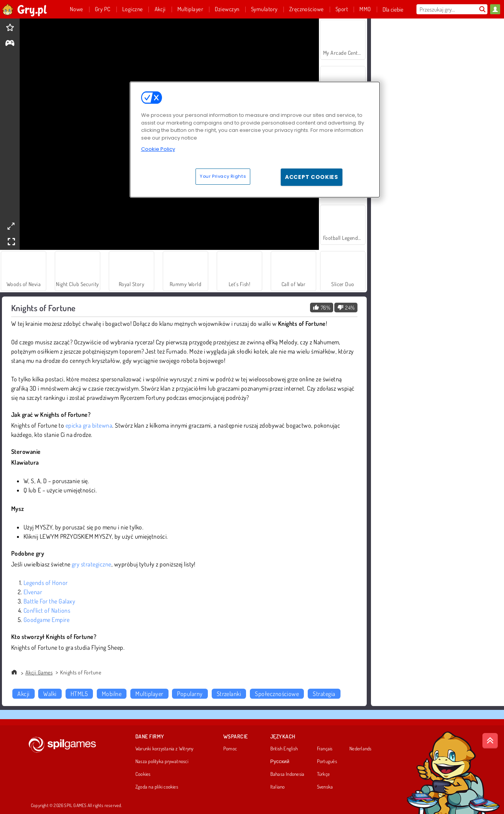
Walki (50, 694)
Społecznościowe (277, 694)
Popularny (190, 694)
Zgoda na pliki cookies (157, 787)
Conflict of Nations (47, 610)
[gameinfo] (10, 44)
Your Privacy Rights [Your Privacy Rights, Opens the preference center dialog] (223, 176)
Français (325, 749)
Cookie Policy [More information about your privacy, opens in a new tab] (158, 149)
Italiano (278, 787)
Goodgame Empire (46, 620)
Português (327, 762)
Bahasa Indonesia (287, 774)
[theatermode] (11, 226)
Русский (280, 762)
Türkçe (323, 774)
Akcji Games (39, 672)
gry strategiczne (92, 564)
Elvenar (33, 592)
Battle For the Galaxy (49, 601)
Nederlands (360, 749)
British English (284, 749)
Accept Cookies (312, 177)
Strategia (324, 694)
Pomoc (230, 749)
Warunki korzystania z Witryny (164, 749)
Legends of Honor (46, 583)
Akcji (23, 694)
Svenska (325, 787)
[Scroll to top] (490, 741)
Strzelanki (229, 694)
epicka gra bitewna (89, 425)
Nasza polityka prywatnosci (162, 762)
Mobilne (112, 694)
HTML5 (79, 694)
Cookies (143, 774)
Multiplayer (149, 694)
